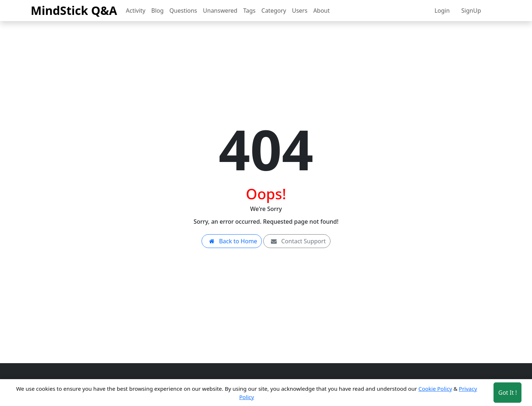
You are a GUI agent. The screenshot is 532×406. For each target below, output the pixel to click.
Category (274, 11)
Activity (136, 11)
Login (442, 11)
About (322, 11)
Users (300, 11)
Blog (158, 11)
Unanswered (220, 11)
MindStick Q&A (74, 10)
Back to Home (232, 241)
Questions (183, 11)
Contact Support (297, 241)
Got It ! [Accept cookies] (507, 393)
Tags (249, 11)
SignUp (471, 11)
